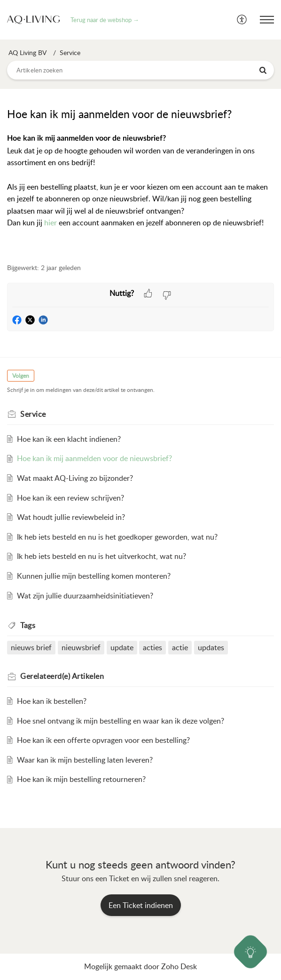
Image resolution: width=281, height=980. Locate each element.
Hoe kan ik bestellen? (52, 701)
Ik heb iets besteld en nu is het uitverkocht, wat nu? (101, 556)
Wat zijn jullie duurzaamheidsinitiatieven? (85, 596)
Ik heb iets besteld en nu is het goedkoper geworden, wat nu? (117, 537)
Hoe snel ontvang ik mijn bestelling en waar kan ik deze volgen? (121, 721)
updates (211, 647)
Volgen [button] (21, 376)
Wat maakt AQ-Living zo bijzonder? (75, 478)
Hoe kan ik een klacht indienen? (69, 439)
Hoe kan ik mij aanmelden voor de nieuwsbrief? (94, 458)
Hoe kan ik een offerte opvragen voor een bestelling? (103, 740)
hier (51, 223)
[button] (242, 20)
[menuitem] (242, 20)
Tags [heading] (28, 625)
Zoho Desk (179, 966)
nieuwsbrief (81, 647)
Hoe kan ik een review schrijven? (70, 498)
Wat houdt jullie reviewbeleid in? (71, 517)
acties (152, 647)
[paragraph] (140, 193)
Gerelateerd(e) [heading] (62, 676)
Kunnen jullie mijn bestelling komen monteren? (94, 576)
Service (70, 52)
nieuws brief (31, 647)
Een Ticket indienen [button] (141, 905)
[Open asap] (251, 952)
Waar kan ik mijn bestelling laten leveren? (85, 760)
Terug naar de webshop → (105, 20)
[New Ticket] (141, 905)
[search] (140, 70)
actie (180, 647)
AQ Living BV (27, 52)
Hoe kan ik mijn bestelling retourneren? (81, 779)
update (122, 647)
